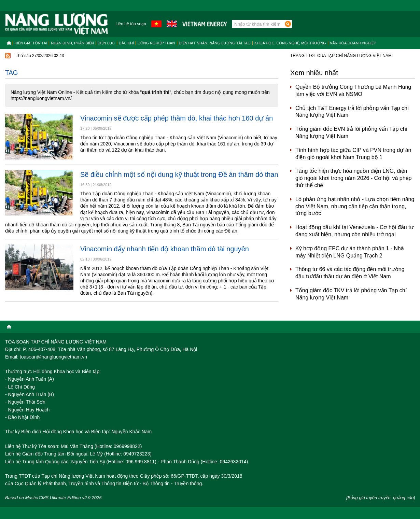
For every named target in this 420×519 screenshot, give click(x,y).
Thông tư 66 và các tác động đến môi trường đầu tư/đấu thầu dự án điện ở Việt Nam (350, 273)
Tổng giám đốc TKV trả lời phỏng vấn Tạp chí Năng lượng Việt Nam (351, 294)
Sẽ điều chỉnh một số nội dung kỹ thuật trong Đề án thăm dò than (179, 174)
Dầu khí (126, 43)
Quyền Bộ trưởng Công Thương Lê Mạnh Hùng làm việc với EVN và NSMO (353, 90)
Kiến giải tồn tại (31, 43)
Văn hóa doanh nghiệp (353, 43)
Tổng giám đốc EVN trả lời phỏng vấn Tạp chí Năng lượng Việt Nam (351, 132)
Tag (12, 73)
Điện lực (106, 43)
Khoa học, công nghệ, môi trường (290, 43)
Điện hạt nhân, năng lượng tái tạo (215, 43)
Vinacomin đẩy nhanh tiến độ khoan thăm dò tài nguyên (165, 249)
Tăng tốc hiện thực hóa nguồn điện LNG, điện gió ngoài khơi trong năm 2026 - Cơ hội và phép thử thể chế (353, 178)
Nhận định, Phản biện (72, 43)
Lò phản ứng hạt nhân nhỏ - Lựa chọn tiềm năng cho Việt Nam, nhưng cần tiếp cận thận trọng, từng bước (355, 206)
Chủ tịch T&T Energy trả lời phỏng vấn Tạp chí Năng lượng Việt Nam (352, 112)
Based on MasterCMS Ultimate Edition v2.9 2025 (53, 498)
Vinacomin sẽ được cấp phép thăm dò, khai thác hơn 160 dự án (177, 118)
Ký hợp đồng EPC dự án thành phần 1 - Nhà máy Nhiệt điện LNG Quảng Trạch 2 (350, 252)
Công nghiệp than (156, 43)
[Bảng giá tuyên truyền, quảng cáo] (381, 498)
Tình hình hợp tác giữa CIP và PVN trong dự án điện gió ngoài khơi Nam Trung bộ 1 (353, 154)
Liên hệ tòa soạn (131, 24)
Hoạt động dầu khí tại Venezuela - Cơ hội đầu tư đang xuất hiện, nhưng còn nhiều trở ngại (355, 231)
